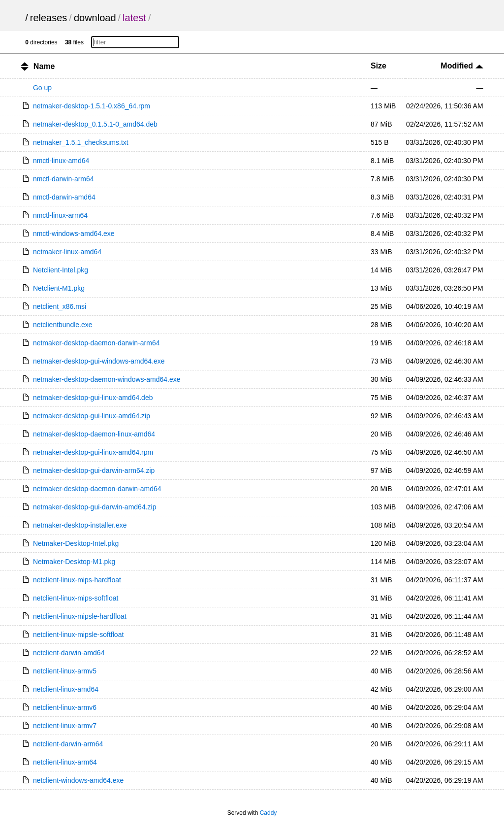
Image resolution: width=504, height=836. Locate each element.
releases (49, 18)
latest (134, 18)
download (95, 18)
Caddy (268, 813)
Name (44, 66)
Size (378, 66)
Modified (462, 66)
